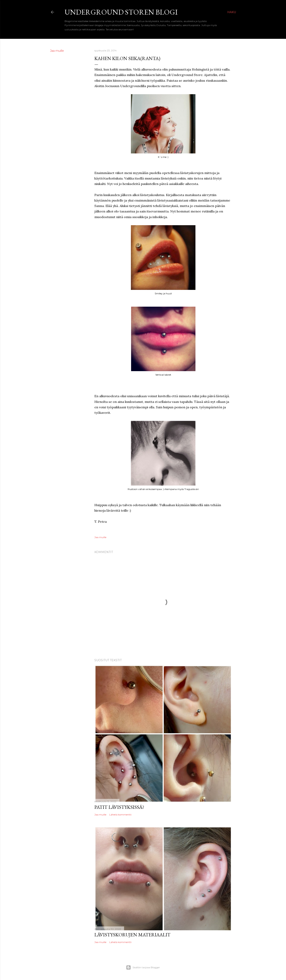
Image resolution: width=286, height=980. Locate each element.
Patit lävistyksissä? (119, 807)
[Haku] (232, 12)
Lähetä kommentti (120, 815)
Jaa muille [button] (57, 51)
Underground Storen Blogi (121, 12)
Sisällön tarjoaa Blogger (143, 967)
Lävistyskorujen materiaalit (132, 935)
